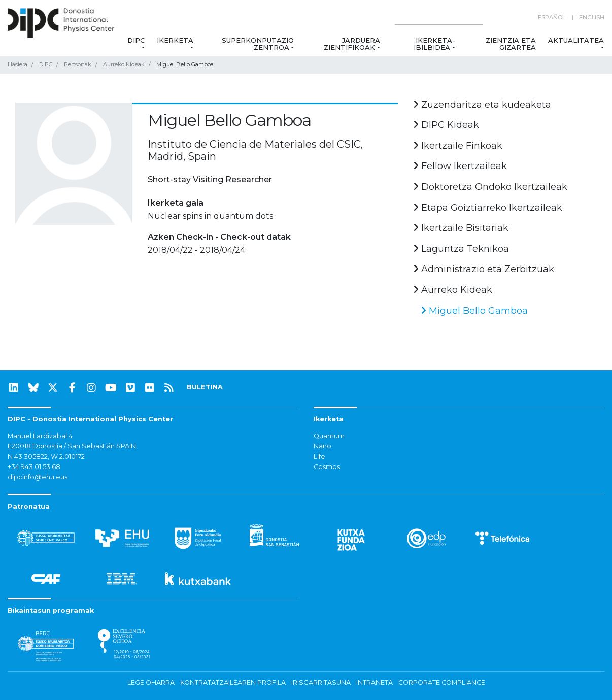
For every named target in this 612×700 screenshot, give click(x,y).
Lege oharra (151, 682)
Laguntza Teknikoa (461, 249)
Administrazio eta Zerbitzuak (484, 269)
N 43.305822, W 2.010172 (46, 457)
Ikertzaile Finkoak (458, 146)
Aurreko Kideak (124, 64)
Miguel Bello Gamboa (474, 311)
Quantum (329, 436)
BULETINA (205, 387)
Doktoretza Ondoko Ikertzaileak (490, 187)
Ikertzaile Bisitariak (461, 228)
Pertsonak (78, 64)
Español (552, 17)
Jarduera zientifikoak (352, 44)
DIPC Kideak (446, 125)
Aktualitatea (576, 40)
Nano (322, 446)
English (592, 17)
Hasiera (18, 64)
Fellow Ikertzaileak (460, 166)
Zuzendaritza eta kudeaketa (482, 105)
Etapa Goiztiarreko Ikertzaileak (488, 208)
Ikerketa (175, 40)
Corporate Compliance (442, 682)
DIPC (136, 40)
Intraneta (375, 682)
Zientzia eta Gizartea (511, 44)
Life (319, 457)
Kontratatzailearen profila (233, 682)
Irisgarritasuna (321, 682)
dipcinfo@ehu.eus (38, 477)
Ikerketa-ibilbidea (434, 44)
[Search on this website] (439, 18)
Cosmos (327, 467)
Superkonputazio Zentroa (258, 44)
